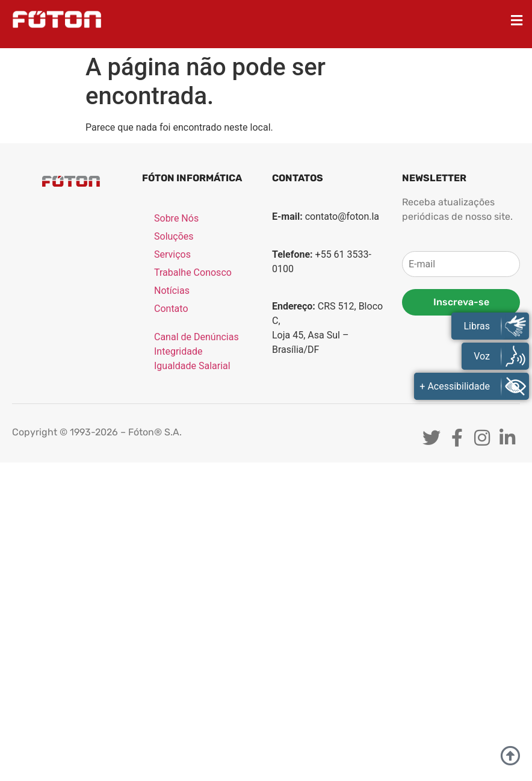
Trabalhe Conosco (193, 273)
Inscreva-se (461, 302)
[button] (517, 20)
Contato (171, 309)
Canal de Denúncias (196, 338)
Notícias (172, 291)
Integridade (178, 352)
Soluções (174, 237)
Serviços (172, 255)
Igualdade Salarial (192, 366)
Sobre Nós (176, 219)
